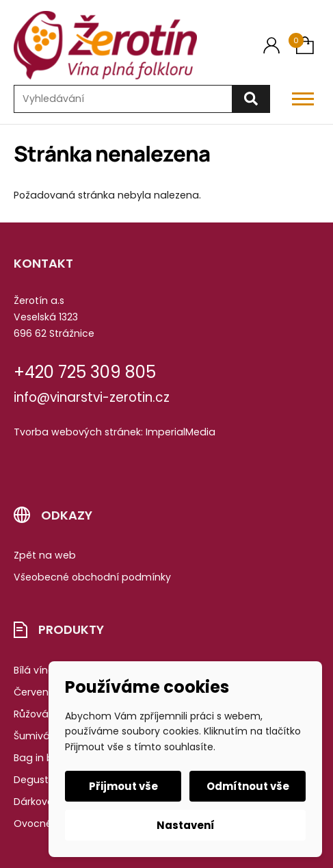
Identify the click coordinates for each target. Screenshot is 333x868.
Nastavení (186, 825)
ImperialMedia (181, 432)
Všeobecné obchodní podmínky (92, 577)
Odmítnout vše (248, 786)
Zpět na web (45, 555)
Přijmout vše (123, 786)
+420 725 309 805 (85, 372)
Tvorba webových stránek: (78, 432)
